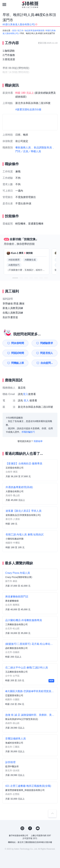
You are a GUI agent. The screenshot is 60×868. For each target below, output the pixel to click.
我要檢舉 (38, 441)
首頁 (14, 31)
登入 (26, 394)
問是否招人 (47, 353)
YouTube (38, 828)
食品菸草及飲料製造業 (35, 31)
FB (30, 828)
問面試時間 (18, 353)
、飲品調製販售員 (42, 148)
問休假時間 (18, 343)
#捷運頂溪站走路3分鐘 (28, 109)
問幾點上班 (18, 363)
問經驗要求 (47, 343)
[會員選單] (56, 4)
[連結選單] (4, 4)
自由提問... (47, 363)
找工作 (20, 31)
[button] (15, 278)
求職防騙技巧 (28, 432)
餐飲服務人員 (23, 148)
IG (22, 828)
